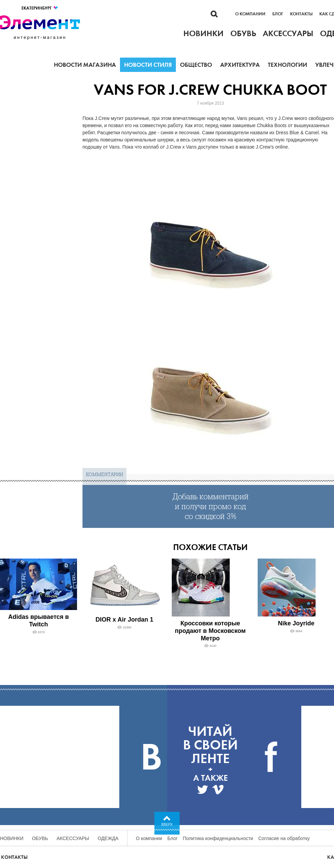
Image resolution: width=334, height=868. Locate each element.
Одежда (108, 838)
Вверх (167, 825)
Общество (196, 65)
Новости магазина (85, 65)
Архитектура (240, 65)
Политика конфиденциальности (218, 838)
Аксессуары (73, 838)
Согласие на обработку (284, 838)
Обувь (40, 838)
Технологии (287, 65)
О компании (250, 14)
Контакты (301, 14)
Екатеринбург (40, 8)
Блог (278, 14)
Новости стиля (148, 65)
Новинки (12, 838)
